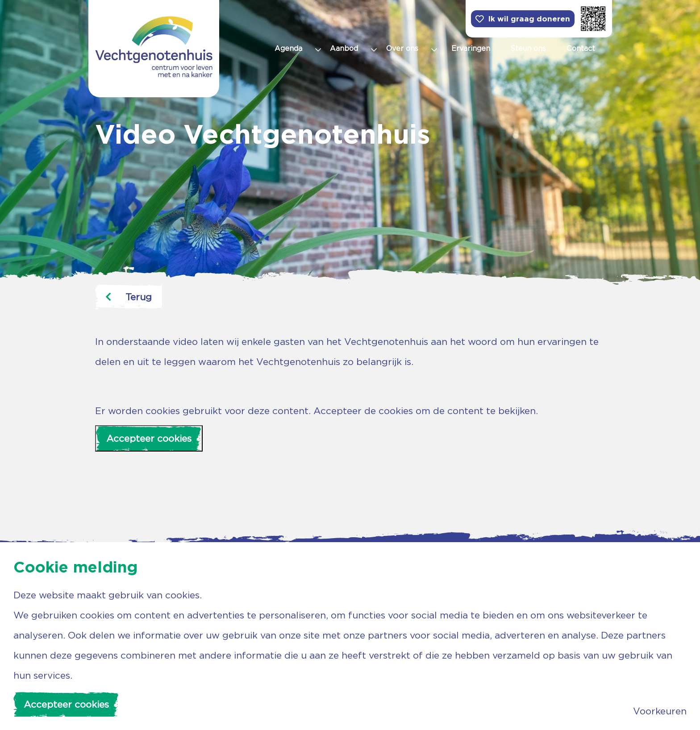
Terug (129, 297)
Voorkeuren (660, 711)
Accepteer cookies (149, 438)
